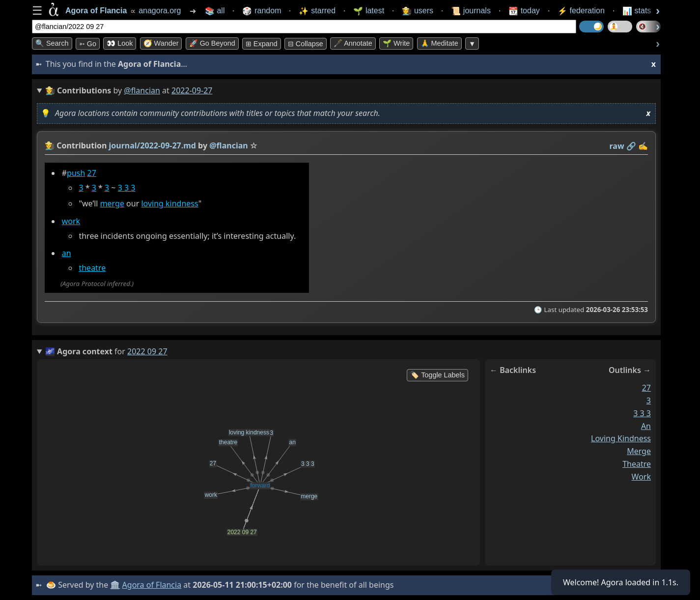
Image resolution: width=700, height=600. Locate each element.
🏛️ (115, 585)
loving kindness (169, 203)
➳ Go (88, 44)
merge (112, 203)
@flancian (142, 90)
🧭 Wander (161, 43)
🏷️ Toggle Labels (437, 375)
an (67, 253)
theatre (92, 268)
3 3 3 (127, 188)
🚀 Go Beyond (212, 43)
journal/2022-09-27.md (153, 145)
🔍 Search (52, 43)
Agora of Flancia (152, 585)
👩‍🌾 (50, 145)
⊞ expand (262, 44)
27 (92, 173)
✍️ (643, 146)
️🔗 (631, 146)
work (71, 221)
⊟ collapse (306, 44)
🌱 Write (396, 43)
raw (617, 146)
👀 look (120, 43)
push (76, 173)
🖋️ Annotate (353, 43)
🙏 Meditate (439, 43)
